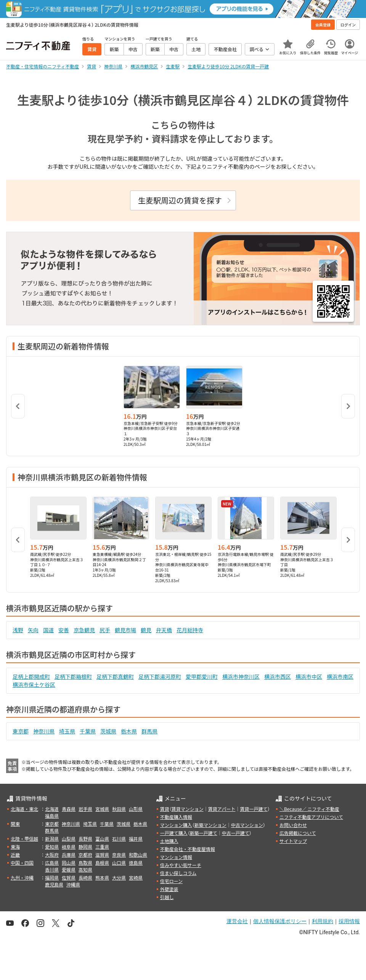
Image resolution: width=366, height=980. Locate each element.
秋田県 (119, 809)
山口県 (119, 863)
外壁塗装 (169, 889)
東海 (15, 847)
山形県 (136, 809)
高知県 (85, 869)
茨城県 (108, 731)
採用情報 (349, 921)
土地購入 (169, 841)
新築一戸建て (204, 833)
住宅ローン (171, 881)
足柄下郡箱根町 (73, 676)
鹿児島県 (54, 884)
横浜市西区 (278, 676)
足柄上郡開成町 (31, 676)
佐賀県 (69, 877)
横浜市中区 (309, 676)
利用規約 (323, 921)
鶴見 (146, 630)
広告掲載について (298, 833)
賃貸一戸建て (254, 809)
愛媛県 (69, 869)
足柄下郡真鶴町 (115, 676)
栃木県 (129, 731)
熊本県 (102, 877)
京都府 (85, 855)
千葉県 (88, 731)
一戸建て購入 (174, 833)
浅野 (18, 630)
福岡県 (52, 877)
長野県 (85, 839)
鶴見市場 (125, 630)
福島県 (52, 816)
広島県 (52, 863)
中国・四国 (22, 863)
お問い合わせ (293, 825)
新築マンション (210, 825)
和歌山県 (138, 855)
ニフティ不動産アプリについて (311, 817)
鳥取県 (85, 863)
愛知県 (52, 847)
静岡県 (85, 847)
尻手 (105, 630)
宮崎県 (136, 877)
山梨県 (69, 839)
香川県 (52, 869)
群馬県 (149, 731)
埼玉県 (67, 731)
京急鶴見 (84, 630)
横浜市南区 (340, 676)
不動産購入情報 (176, 817)
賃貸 (165, 809)
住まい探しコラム (178, 873)
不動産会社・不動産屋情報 (188, 849)
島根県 (102, 863)
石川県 (119, 839)
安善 (64, 630)
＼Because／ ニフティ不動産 (309, 809)
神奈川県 (44, 731)
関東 (15, 824)
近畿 (15, 855)
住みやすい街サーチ (181, 865)
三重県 (102, 847)
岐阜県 (69, 847)
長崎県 (85, 877)
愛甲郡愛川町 (202, 676)
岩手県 (85, 809)
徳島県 (136, 863)
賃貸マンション (188, 809)
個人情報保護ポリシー (280, 921)
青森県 (69, 809)
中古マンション (247, 825)
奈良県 (119, 855)
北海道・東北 (24, 809)
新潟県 (52, 839)
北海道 (52, 809)
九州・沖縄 (22, 877)
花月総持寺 (190, 630)
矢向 (33, 630)
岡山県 (69, 863)
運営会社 (237, 921)
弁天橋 (164, 630)
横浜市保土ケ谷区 (34, 685)
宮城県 (102, 809)
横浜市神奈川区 (241, 676)
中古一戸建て (236, 833)
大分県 (119, 877)
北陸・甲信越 (24, 839)
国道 (48, 630)
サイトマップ (293, 841)
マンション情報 (176, 857)
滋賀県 (102, 855)
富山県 (102, 839)
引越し (167, 897)
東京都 (21, 731)
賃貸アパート (222, 809)
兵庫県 (69, 855)
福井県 (136, 839)
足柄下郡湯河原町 (160, 676)
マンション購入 (176, 825)
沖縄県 (73, 884)
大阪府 (52, 855)
